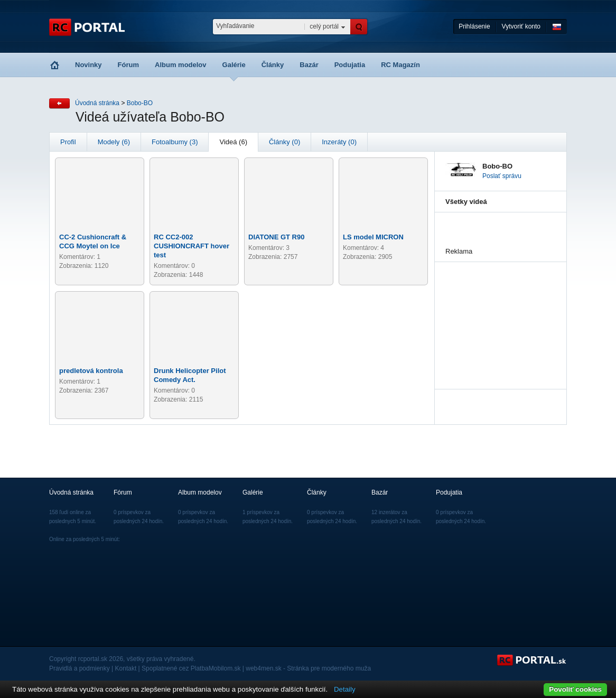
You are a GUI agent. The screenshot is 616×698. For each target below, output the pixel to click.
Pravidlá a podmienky (80, 668)
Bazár (309, 65)
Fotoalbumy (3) (175, 142)
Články (273, 65)
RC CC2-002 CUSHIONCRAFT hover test (192, 246)
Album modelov (181, 65)
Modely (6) (114, 142)
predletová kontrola (91, 371)
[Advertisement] (498, 315)
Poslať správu (502, 176)
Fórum (128, 65)
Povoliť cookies (575, 689)
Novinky (88, 65)
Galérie (234, 65)
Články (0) (284, 142)
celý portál (324, 26)
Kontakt (126, 668)
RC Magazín (400, 65)
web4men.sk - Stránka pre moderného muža (308, 668)
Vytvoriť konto (521, 26)
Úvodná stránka (97, 103)
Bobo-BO (140, 103)
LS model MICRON (373, 237)
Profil (68, 142)
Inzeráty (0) (339, 142)
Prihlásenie (474, 26)
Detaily (345, 689)
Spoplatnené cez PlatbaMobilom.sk (191, 668)
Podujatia (350, 65)
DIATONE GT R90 (276, 237)
